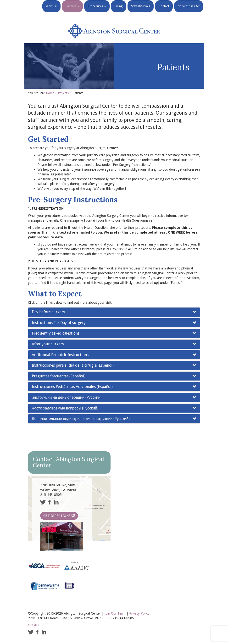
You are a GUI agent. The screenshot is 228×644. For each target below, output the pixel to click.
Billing (119, 12)
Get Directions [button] (59, 516)
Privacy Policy (139, 613)
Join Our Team (115, 613)
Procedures (97, 12)
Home (50, 93)
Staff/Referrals (141, 12)
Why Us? (51, 12)
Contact (164, 12)
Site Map (34, 625)
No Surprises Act (189, 12)
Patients (72, 12)
